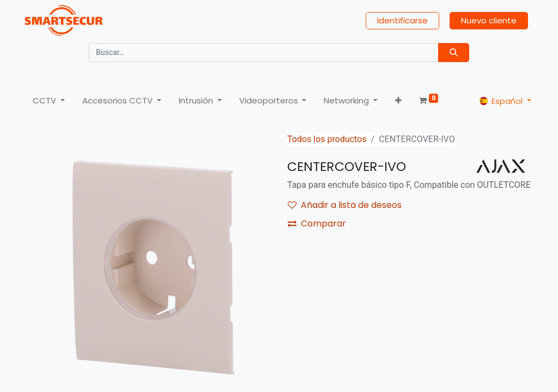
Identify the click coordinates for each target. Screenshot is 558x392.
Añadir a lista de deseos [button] (345, 209)
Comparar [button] (317, 227)
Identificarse (403, 22)
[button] (398, 103)
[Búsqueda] (454, 54)
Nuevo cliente (489, 22)
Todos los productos (327, 143)
